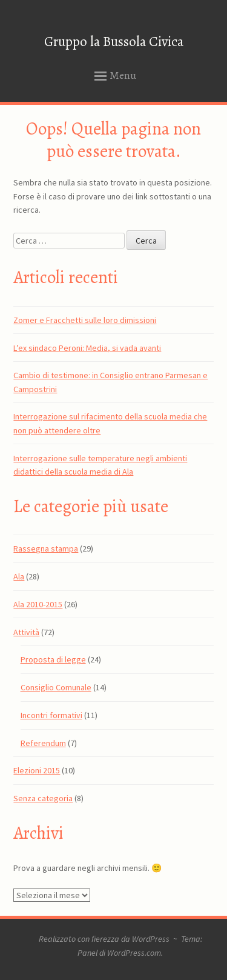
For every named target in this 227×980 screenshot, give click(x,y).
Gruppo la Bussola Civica (114, 42)
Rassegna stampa (46, 548)
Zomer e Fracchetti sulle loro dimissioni (85, 320)
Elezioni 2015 (37, 770)
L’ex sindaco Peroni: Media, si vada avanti (87, 348)
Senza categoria (43, 798)
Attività (26, 632)
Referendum (43, 743)
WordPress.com (134, 953)
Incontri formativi (51, 715)
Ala (19, 576)
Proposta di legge (53, 659)
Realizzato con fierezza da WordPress (104, 939)
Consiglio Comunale (56, 687)
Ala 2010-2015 (38, 604)
